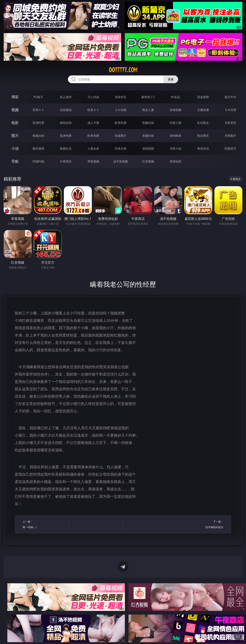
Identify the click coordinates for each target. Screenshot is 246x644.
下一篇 (201, 525)
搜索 (171, 79)
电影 (15, 123)
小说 (15, 148)
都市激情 (38, 148)
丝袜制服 (176, 110)
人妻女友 (93, 148)
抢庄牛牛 (230, 97)
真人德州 (66, 97)
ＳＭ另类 (230, 110)
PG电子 (38, 97)
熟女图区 (203, 136)
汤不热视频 (121, 161)
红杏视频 (148, 161)
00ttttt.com (123, 70)
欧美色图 (93, 136)
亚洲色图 (66, 136)
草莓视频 (93, 161)
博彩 (15, 97)
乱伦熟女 (203, 123)
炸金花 (176, 97)
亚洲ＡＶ (38, 110)
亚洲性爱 (38, 123)
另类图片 (230, 136)
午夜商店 (66, 161)
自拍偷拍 (66, 110)
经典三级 (176, 123)
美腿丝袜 (148, 136)
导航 (15, 161)
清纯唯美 (176, 136)
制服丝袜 (148, 123)
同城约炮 (38, 161)
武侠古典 (121, 148)
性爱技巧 (230, 148)
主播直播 (203, 110)
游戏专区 (121, 97)
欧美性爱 (121, 123)
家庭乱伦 (66, 148)
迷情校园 (148, 148)
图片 (15, 136)
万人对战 (93, 97)
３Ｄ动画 (121, 110)
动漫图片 (121, 136)
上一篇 (45, 525)
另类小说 (176, 148)
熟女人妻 (148, 110)
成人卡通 (93, 123)
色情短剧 (176, 161)
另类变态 (230, 123)
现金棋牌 (203, 97)
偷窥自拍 (38, 136)
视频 (15, 110)
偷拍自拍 (66, 123)
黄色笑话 (203, 148)
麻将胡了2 (148, 97)
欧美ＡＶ (93, 110)
